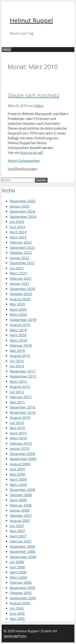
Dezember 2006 (22, 546)
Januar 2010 (20, 448)
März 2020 (18, 314)
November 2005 (23, 588)
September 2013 (23, 376)
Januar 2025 (20, 206)
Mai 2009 (17, 474)
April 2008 (18, 500)
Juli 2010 (17, 423)
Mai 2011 (17, 402)
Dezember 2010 (22, 407)
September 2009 (23, 459)
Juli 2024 (17, 222)
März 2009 (18, 485)
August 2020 (20, 299)
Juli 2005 (17, 608)
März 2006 (18, 577)
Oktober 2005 (21, 593)
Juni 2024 (17, 227)
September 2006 (23, 557)
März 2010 (18, 438)
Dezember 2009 (22, 454)
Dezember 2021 (22, 263)
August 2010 (20, 418)
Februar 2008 (21, 505)
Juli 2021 (17, 268)
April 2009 (18, 479)
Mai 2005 (17, 619)
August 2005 (20, 603)
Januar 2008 (20, 510)
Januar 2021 (20, 283)
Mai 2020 (17, 304)
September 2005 (23, 598)
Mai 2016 (17, 351)
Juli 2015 (17, 361)
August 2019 (20, 325)
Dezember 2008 (22, 490)
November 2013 (23, 371)
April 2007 (18, 536)
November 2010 (23, 412)
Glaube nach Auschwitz (34, 95)
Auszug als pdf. (32, 153)
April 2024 (18, 232)
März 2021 (18, 273)
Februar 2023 (21, 242)
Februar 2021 (21, 278)
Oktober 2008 (21, 495)
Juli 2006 (17, 562)
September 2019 (23, 320)
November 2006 (23, 552)
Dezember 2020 (22, 289)
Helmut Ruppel (31, 20)
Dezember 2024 (22, 211)
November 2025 (23, 201)
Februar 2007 (21, 541)
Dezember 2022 (22, 248)
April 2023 (18, 237)
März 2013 (18, 382)
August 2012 (20, 387)
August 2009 (20, 464)
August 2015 (20, 356)
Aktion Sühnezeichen (24, 161)
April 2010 (18, 433)
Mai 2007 (17, 531)
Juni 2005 (17, 613)
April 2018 (18, 335)
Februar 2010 (21, 443)
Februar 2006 (21, 582)
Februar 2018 (21, 345)
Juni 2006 (17, 567)
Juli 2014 (17, 366)
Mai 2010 (17, 428)
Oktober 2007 (21, 516)
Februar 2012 (21, 397)
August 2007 (20, 521)
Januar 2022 (20, 258)
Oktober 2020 (21, 294)
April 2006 (18, 572)
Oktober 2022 (21, 253)
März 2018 (18, 340)
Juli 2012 (17, 392)
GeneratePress (15, 636)
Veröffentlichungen (22, 169)
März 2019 (18, 330)
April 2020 (18, 309)
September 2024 (23, 217)
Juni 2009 (17, 469)
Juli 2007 (17, 526)
